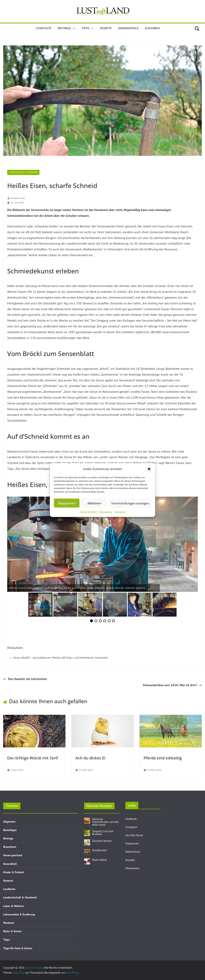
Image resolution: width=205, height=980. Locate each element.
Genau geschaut (13, 855)
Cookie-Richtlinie (88, 512)
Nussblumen (99, 850)
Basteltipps (10, 830)
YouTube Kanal (134, 835)
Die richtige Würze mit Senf (33, 758)
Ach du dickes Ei (90, 758)
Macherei (9, 923)
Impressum (120, 512)
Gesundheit (10, 864)
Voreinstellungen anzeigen (130, 503)
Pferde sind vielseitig (163, 758)
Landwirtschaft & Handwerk (23, 172)
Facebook (131, 819)
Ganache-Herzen (102, 841)
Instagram (131, 827)
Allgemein (9, 822)
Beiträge (64, 28)
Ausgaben (152, 28)
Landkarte (9, 889)
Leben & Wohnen (14, 906)
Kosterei (8, 881)
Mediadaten (132, 868)
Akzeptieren (67, 503)
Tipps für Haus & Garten (18, 948)
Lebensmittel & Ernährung (19, 914)
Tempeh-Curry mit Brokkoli (103, 833)
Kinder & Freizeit (14, 872)
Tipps (85, 28)
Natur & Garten (12, 931)
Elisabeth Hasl (18, 198)
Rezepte (106, 28)
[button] (149, 469)
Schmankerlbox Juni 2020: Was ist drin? (172, 685)
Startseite (44, 28)
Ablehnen (94, 503)
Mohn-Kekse (99, 860)
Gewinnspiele (128, 28)
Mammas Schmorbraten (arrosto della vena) (105, 822)
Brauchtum (10, 847)
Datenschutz (106, 512)
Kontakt (130, 860)
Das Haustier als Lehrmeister (25, 679)
